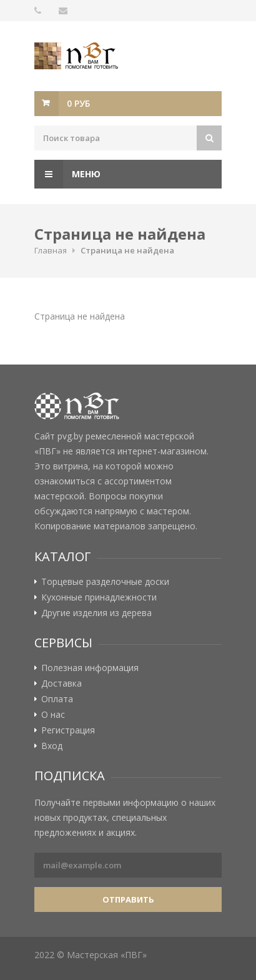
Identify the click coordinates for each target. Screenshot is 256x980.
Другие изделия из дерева (96, 613)
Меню (67, 174)
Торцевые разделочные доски (105, 582)
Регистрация (68, 730)
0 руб (78, 103)
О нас (53, 715)
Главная (51, 250)
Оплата (57, 699)
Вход (52, 746)
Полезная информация (90, 668)
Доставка (62, 684)
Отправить (128, 899)
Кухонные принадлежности (99, 597)
